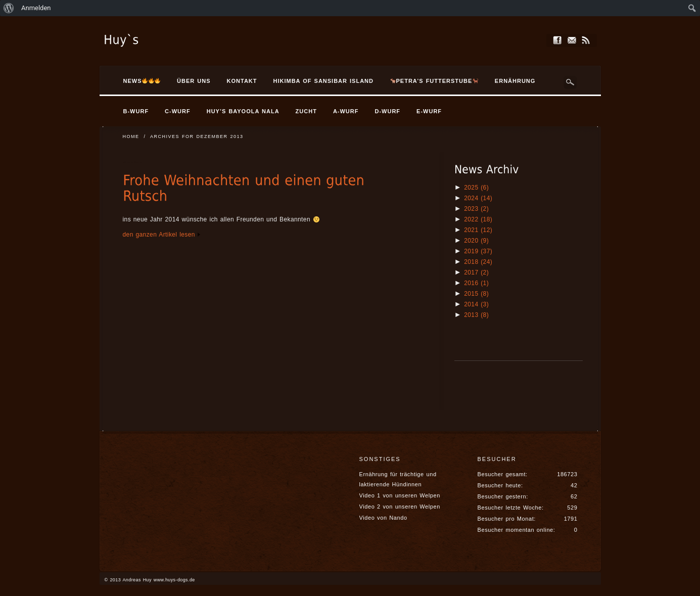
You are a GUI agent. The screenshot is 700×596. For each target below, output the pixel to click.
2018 (478, 262)
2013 (476, 315)
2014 (476, 304)
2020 (476, 241)
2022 (478, 219)
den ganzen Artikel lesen (159, 235)
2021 (478, 230)
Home (131, 136)
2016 (476, 283)
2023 (476, 209)
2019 (478, 251)
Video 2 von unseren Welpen (400, 507)
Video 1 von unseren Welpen (400, 495)
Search (571, 82)
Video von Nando (383, 518)
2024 (478, 198)
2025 (476, 188)
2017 (476, 272)
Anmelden (36, 8)
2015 (476, 294)
